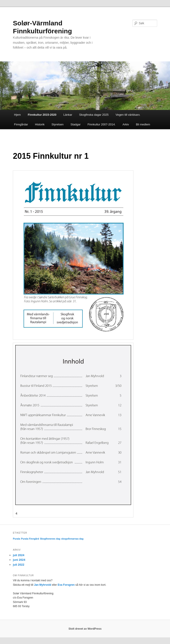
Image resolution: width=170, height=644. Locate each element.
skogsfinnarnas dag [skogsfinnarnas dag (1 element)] (72, 539)
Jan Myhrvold (43, 585)
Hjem (17, 115)
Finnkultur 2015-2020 (42, 115)
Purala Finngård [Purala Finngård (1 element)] (30, 539)
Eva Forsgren (66, 585)
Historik (40, 124)
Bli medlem (143, 124)
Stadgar (75, 124)
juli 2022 (18, 565)
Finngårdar (21, 124)
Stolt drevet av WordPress (85, 629)
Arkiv (126, 124)
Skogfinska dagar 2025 (94, 115)
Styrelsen (58, 124)
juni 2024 (19, 560)
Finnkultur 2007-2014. (102, 124)
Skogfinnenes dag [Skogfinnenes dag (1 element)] (50, 539)
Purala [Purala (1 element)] (16, 539)
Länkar (68, 115)
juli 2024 (18, 555)
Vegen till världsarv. (128, 115)
